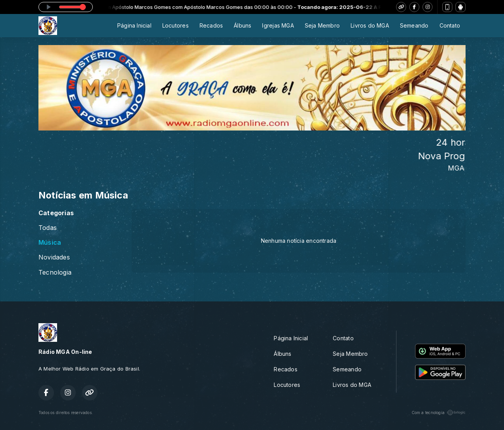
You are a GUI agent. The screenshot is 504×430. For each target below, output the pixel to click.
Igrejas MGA (278, 25)
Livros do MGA (370, 25)
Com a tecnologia (439, 413)
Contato (450, 25)
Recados (211, 25)
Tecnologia (55, 272)
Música (50, 243)
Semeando (414, 25)
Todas (48, 228)
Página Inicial (134, 25)
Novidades (54, 257)
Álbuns (242, 25)
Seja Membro (322, 25)
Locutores (176, 25)
